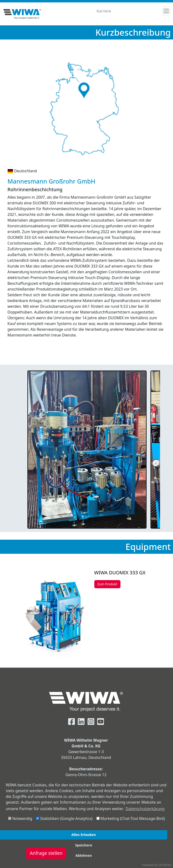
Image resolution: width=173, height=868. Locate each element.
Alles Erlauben (84, 835)
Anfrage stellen (46, 853)
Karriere (104, 11)
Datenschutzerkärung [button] (145, 809)
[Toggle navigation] (166, 11)
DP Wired (165, 865)
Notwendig (20, 818)
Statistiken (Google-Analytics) (64, 818)
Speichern (84, 845)
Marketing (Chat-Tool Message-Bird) (131, 818)
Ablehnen (84, 855)
